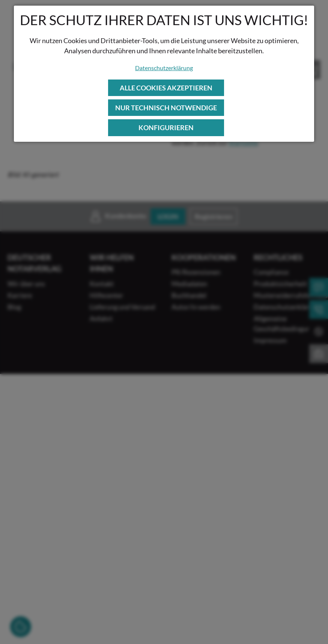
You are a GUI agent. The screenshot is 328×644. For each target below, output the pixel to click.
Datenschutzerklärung (164, 68)
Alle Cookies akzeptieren (166, 88)
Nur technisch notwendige (166, 108)
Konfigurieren (166, 128)
